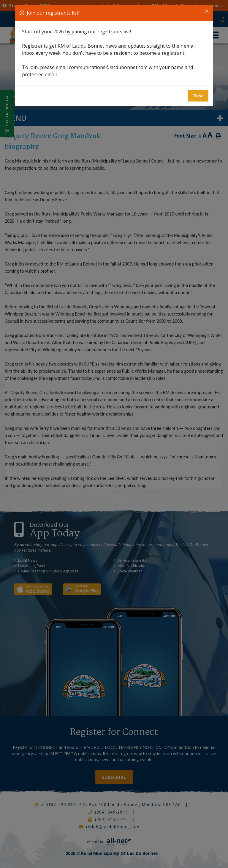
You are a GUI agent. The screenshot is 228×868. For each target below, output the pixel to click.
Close (198, 96)
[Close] (207, 11)
